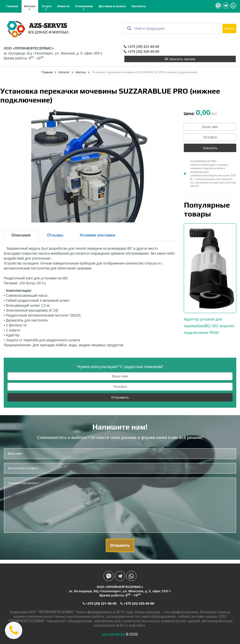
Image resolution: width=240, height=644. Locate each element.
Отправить (120, 396)
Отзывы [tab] (55, 234)
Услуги (46, 6)
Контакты (139, 6)
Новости (64, 6)
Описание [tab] (21, 234)
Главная (12, 6)
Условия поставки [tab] (98, 234)
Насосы (81, 71)
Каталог (30, 6)
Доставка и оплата (112, 6)
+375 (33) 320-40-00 (142, 52)
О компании (84, 6)
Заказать (210, 147)
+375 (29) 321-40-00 (142, 47)
